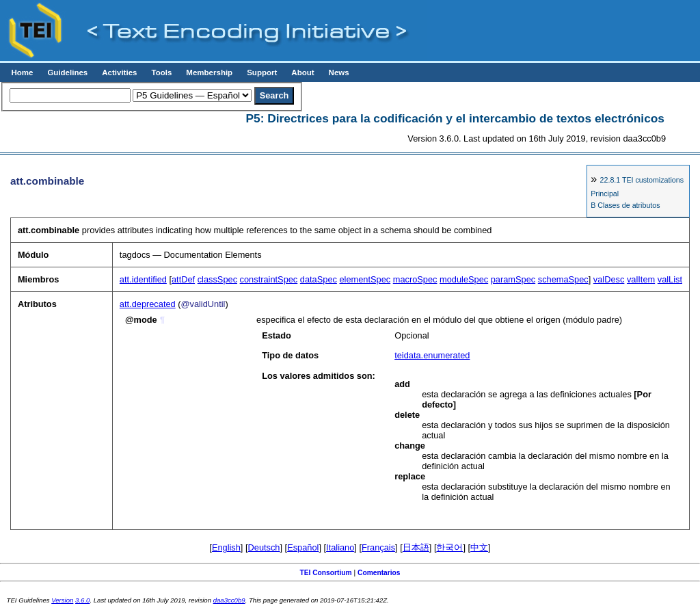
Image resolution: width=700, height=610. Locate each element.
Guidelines (67, 72)
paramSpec (513, 279)
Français (378, 547)
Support (262, 72)
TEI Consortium (325, 573)
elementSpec (365, 279)
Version (62, 600)
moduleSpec (464, 279)
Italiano (340, 547)
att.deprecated (148, 304)
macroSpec (415, 279)
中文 (479, 547)
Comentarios (379, 573)
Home (22, 72)
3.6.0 (82, 600)
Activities (119, 72)
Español (303, 547)
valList (670, 279)
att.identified (143, 279)
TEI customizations (642, 180)
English (226, 547)
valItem (641, 279)
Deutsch (264, 547)
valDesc (609, 279)
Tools (161, 72)
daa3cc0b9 (229, 600)
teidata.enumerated (432, 355)
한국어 (449, 547)
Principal (605, 194)
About (302, 72)
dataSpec (319, 279)
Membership (209, 72)
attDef (183, 279)
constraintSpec (269, 279)
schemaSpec (563, 279)
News (339, 72)
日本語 (416, 547)
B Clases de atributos (625, 205)
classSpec (217, 279)
